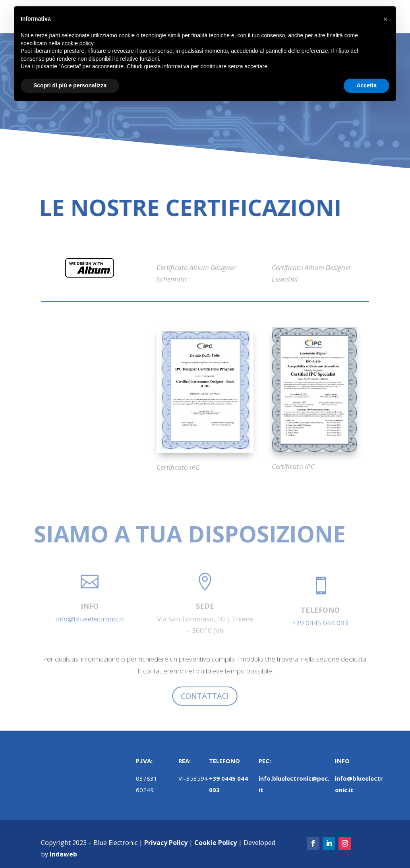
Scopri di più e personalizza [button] (70, 85)
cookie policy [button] (78, 43)
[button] (385, 19)
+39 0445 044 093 (320, 623)
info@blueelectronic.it (90, 619)
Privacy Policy (166, 843)
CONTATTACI (205, 696)
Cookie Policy (216, 843)
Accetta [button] (366, 85)
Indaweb (63, 854)
